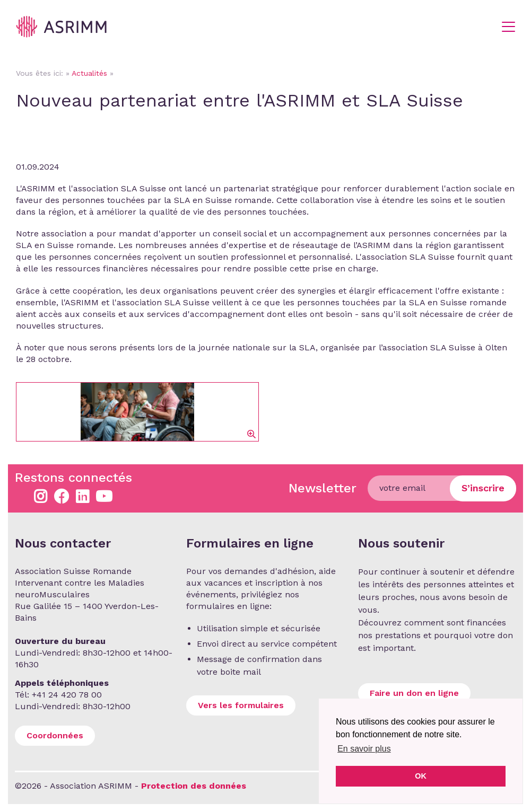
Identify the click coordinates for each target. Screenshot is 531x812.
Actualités (89, 73)
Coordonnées (55, 735)
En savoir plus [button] (364, 749)
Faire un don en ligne (414, 693)
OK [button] (421, 776)
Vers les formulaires (241, 705)
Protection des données (194, 786)
